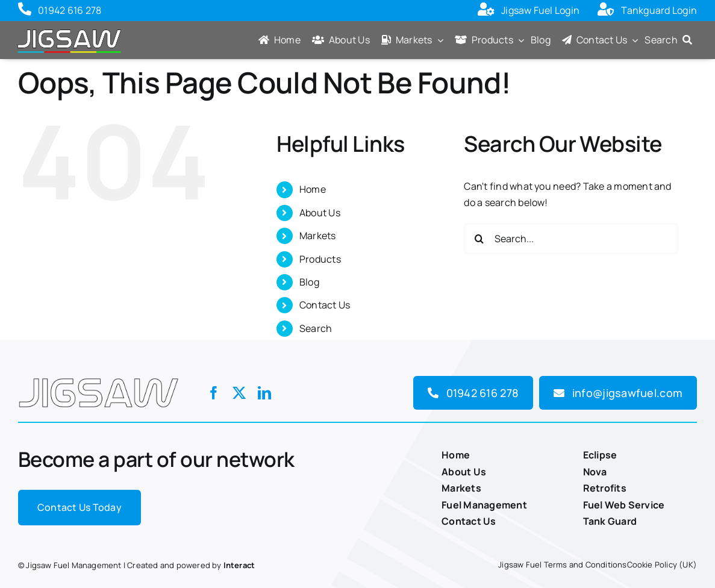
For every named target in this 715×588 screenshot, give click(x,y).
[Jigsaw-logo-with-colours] (69, 29)
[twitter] (239, 393)
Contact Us (325, 305)
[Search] (671, 41)
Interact (239, 565)
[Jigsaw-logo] (98, 375)
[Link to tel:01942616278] (25, 11)
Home (313, 189)
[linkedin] (264, 393)
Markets (318, 236)
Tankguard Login (659, 10)
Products (320, 259)
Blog (309, 282)
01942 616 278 (70, 10)
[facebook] (214, 393)
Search (316, 328)
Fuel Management (484, 505)
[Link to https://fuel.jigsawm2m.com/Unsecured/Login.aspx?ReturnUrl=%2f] (486, 11)
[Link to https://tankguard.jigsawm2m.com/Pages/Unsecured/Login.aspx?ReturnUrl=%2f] (606, 11)
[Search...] (571, 239)
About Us (320, 213)
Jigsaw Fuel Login (540, 10)
